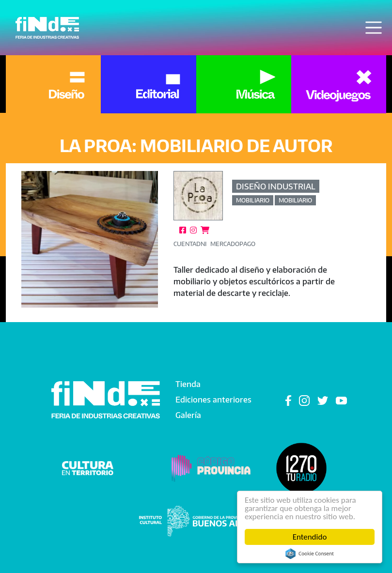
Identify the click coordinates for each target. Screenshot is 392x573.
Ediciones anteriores (213, 400)
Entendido (310, 537)
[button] (90, 239)
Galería (188, 415)
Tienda (188, 384)
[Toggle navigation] (374, 28)
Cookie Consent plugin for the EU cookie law (310, 554)
